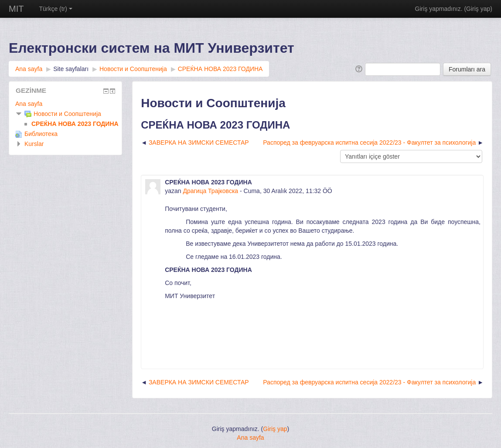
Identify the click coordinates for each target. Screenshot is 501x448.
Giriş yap (478, 9)
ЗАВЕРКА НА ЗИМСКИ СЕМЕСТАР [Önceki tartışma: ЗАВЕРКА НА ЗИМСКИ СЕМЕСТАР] (199, 143)
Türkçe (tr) (56, 9)
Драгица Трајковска (210, 191)
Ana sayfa (29, 69)
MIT (16, 9)
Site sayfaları (71, 69)
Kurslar (34, 144)
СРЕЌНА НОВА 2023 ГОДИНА (220, 69)
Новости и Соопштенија (133, 69)
